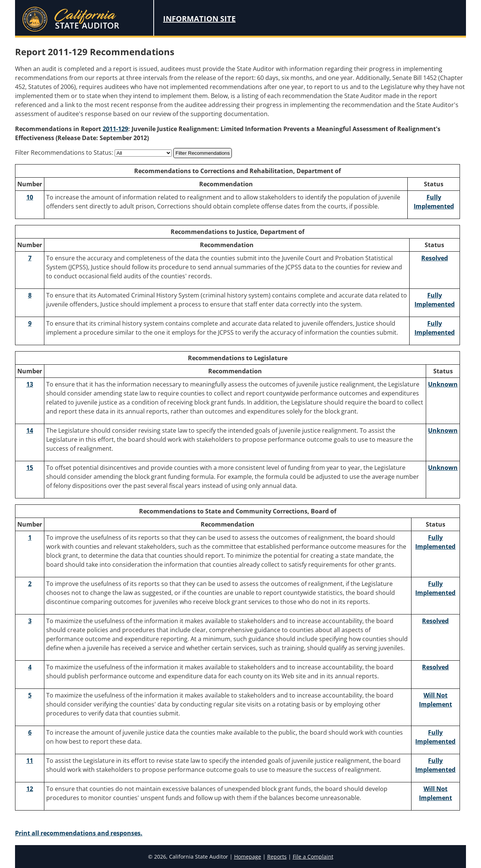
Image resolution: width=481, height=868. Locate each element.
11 (30, 761)
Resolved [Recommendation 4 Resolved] (435, 667)
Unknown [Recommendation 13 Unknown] (443, 384)
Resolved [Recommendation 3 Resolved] (435, 621)
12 (30, 789)
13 (30, 384)
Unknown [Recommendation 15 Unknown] (443, 468)
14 (30, 430)
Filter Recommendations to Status (63, 152)
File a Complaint (313, 857)
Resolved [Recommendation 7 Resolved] (435, 258)
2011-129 (115, 129)
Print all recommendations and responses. (79, 833)
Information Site (199, 19)
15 (30, 468)
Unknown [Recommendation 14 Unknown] (443, 430)
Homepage (248, 857)
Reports (277, 857)
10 (30, 197)
